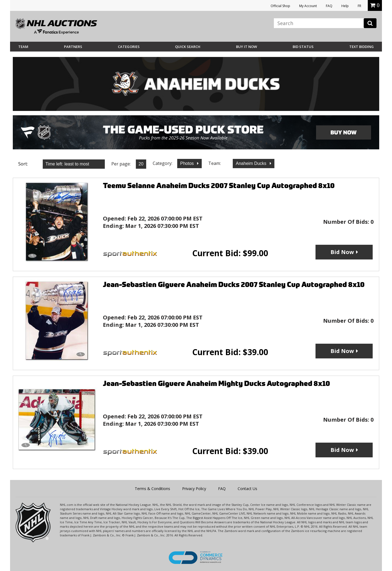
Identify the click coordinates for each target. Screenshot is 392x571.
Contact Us (247, 489)
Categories (129, 47)
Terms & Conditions (152, 489)
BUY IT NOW (246, 47)
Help (345, 6)
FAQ (329, 6)
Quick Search (188, 47)
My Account (308, 6)
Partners (73, 47)
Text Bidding (362, 47)
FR (359, 6)
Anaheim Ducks (252, 163)
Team (23, 47)
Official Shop (280, 6)
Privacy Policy (194, 489)
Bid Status (303, 47)
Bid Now (342, 252)
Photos (188, 163)
